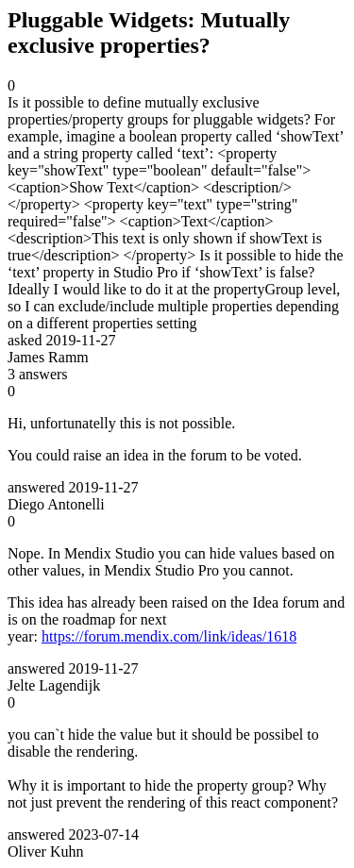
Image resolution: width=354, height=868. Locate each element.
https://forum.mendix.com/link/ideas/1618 (169, 636)
